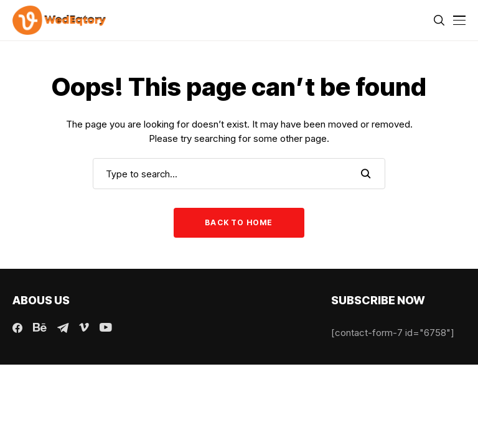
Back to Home (239, 222)
